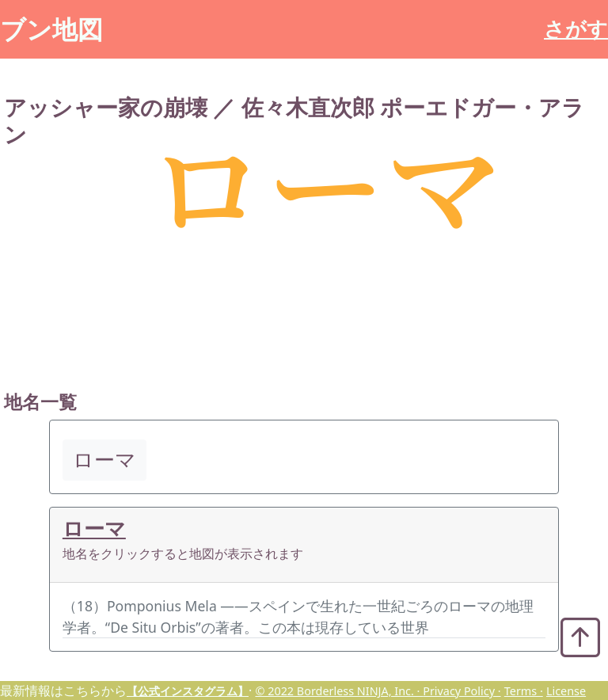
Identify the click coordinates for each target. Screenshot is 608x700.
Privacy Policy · (462, 691)
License (566, 691)
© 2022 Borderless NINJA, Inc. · (339, 691)
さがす (576, 29)
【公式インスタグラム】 (188, 691)
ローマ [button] (104, 460)
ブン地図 (51, 29)
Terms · (524, 691)
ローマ (94, 529)
